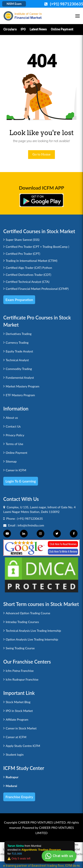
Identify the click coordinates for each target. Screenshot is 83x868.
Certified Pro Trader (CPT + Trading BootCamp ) (37, 247)
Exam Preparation (19, 300)
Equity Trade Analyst (19, 351)
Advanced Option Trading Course (28, 613)
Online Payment (62, 29)
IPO (23, 29)
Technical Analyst (17, 360)
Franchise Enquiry (19, 797)
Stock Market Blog (18, 702)
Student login (15, 754)
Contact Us (13, 426)
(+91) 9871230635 (30, 519)
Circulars (10, 29)
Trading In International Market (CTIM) (32, 261)
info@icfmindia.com (31, 525)
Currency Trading (17, 342)
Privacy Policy (15, 435)
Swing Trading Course (20, 648)
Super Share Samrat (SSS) (23, 240)
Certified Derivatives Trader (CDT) (28, 275)
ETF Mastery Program (20, 395)
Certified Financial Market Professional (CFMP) (37, 289)
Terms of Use (14, 444)
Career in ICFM (16, 470)
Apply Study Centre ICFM (23, 746)
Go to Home (42, 154)
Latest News (38, 29)
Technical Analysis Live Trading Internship (33, 631)
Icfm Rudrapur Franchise (22, 679)
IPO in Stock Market (19, 711)
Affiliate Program (17, 719)
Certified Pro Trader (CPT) (23, 254)
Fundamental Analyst (20, 378)
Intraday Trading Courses (22, 622)
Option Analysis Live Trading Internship (32, 639)
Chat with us (59, 856)
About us (12, 418)
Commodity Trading (19, 369)
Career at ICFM (16, 737)
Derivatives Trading (19, 334)
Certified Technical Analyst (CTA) (28, 282)
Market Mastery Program (23, 386)
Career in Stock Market (21, 728)
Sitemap (11, 461)
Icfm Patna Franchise (20, 671)
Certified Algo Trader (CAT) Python (29, 268)
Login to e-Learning (21, 481)
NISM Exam (14, 4)
